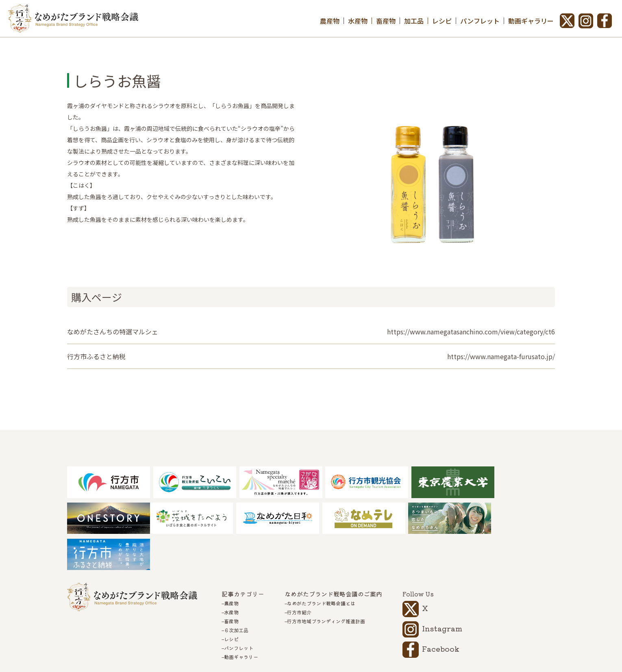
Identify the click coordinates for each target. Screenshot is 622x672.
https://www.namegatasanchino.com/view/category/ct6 (471, 332)
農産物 (330, 21)
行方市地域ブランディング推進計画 (326, 586)
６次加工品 (236, 595)
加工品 (414, 21)
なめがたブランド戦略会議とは (321, 568)
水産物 (358, 21)
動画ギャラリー (531, 21)
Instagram (442, 593)
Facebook (441, 613)
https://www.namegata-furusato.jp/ (501, 356)
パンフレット (480, 21)
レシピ (442, 21)
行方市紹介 (299, 577)
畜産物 (386, 21)
